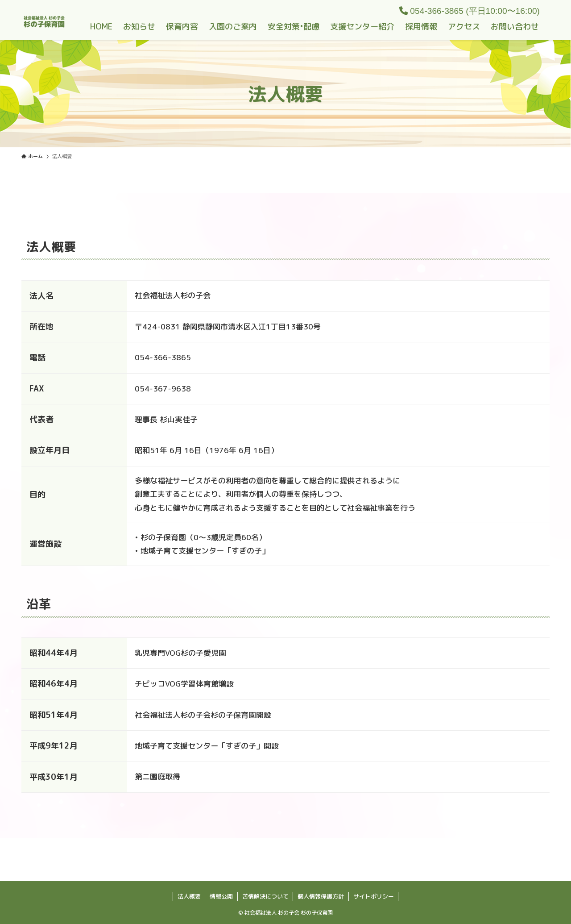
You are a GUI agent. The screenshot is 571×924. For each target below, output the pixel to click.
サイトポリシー (374, 896)
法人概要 (189, 896)
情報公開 (221, 896)
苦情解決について (265, 896)
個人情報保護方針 (321, 896)
